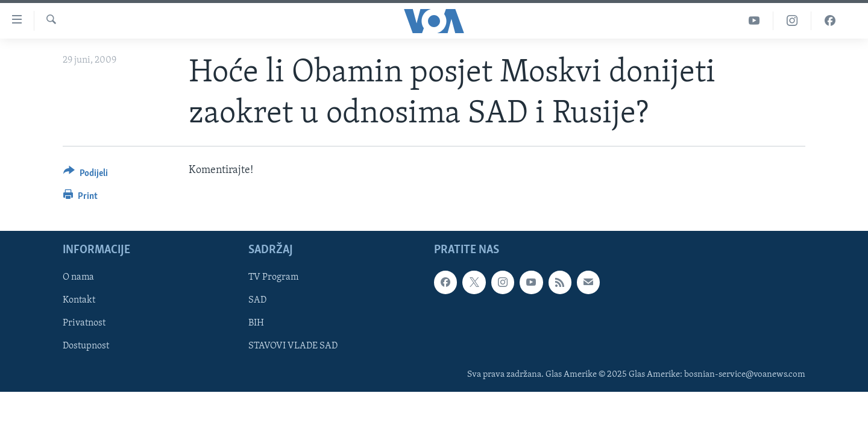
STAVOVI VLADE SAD (293, 347)
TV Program (273, 278)
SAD (257, 301)
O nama (78, 278)
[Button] (86, 175)
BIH (256, 324)
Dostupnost (86, 347)
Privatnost (84, 324)
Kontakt (79, 301)
